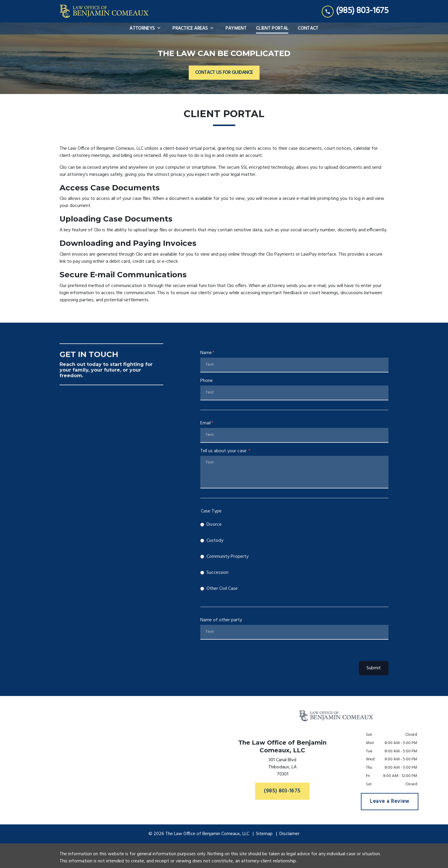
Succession (217, 573)
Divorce (214, 525)
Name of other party (221, 620)
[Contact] (308, 28)
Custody (215, 541)
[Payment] (236, 28)
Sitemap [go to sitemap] (264, 834)
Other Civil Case (222, 589)
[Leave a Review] (390, 802)
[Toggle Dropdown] (161, 28)
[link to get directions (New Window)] (282, 768)
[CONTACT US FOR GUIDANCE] (224, 73)
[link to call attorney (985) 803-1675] (355, 11)
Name (206, 353)
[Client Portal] (272, 28)
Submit (374, 668)
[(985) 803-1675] (283, 791)
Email (205, 423)
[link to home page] (104, 11)
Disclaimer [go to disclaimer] (289, 834)
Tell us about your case (224, 451)
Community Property (228, 557)
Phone (207, 381)
